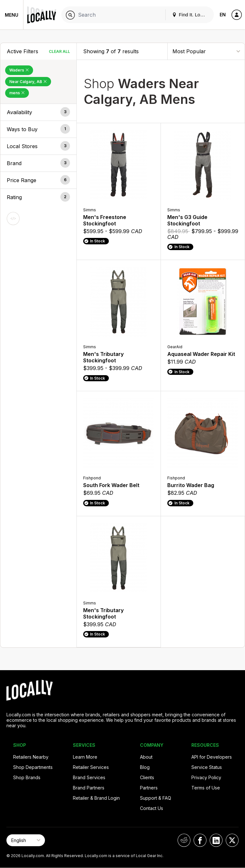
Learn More (85, 757)
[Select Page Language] (26, 840)
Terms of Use (206, 788)
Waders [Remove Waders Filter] (19, 70)
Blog (145, 767)
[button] (38, 112)
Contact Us (152, 808)
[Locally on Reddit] (184, 840)
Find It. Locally (191, 15)
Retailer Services (91, 767)
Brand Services (89, 777)
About (146, 757)
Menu (12, 15)
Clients (147, 777)
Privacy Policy (206, 777)
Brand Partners (89, 788)
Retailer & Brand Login (96, 798)
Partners (149, 788)
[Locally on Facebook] (200, 840)
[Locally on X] (232, 840)
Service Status (207, 767)
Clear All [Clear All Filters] (59, 51)
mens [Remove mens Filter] (17, 93)
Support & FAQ (156, 798)
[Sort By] (206, 51)
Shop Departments (33, 767)
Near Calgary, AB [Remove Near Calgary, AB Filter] (28, 82)
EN (223, 15)
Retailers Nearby (31, 757)
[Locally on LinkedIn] (216, 840)
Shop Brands (27, 777)
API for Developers (212, 757)
